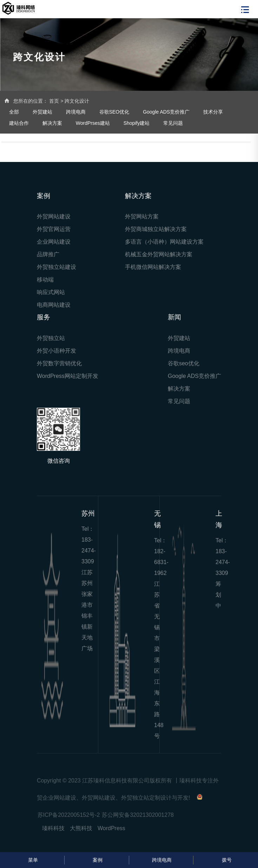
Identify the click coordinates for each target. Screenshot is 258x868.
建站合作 (19, 123)
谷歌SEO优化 (114, 112)
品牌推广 (48, 254)
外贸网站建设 (54, 216)
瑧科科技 (53, 828)
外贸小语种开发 (57, 351)
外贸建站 (42, 112)
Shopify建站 (137, 123)
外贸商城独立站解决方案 (156, 229)
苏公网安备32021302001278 (138, 815)
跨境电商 (76, 112)
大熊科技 (81, 828)
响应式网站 (51, 292)
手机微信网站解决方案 (153, 267)
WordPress (111, 828)
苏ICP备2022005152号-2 (69, 815)
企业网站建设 (54, 242)
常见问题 (173, 123)
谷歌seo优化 (184, 363)
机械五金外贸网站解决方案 (159, 254)
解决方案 (52, 123)
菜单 (32, 860)
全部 (14, 112)
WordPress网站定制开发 (68, 376)
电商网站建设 (54, 305)
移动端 (45, 280)
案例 (97, 860)
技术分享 (213, 112)
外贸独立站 (51, 338)
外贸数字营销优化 (59, 363)
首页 (54, 101)
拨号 (226, 860)
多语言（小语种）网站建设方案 (164, 242)
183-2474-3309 (89, 551)
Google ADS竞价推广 (166, 112)
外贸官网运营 (54, 229)
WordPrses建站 (93, 123)
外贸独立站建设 (57, 267)
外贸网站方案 (142, 216)
